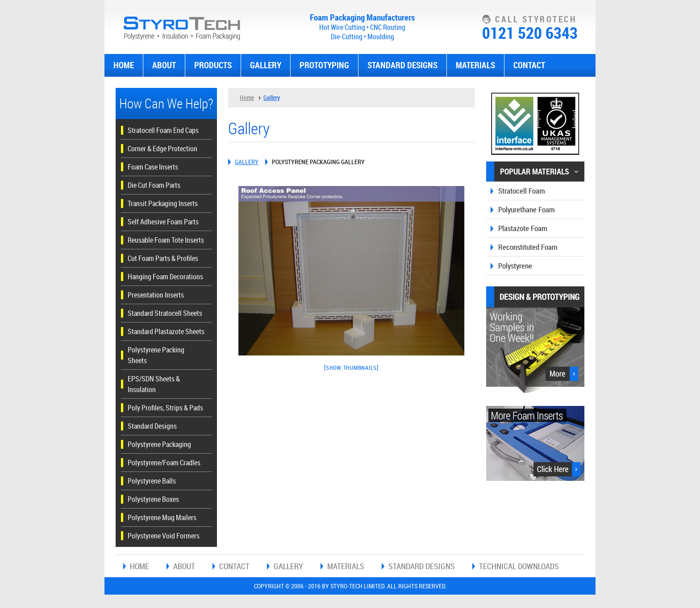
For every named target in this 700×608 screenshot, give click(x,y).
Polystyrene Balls (152, 481)
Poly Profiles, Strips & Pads (165, 408)
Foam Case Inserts (153, 167)
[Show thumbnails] (351, 368)
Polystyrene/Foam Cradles (164, 463)
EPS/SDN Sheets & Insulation (154, 384)
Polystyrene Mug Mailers (162, 517)
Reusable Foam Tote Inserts (166, 240)
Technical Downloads (519, 566)
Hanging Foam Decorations (165, 277)
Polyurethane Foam (527, 209)
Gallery (266, 65)
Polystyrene (515, 266)
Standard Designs (402, 65)
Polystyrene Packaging (159, 444)
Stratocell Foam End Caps (163, 130)
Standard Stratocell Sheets (165, 313)
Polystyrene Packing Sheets (156, 355)
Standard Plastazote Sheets (166, 331)
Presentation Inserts (156, 295)
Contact (529, 65)
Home (124, 65)
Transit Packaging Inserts (163, 203)
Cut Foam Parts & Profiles (163, 258)
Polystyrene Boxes (153, 499)
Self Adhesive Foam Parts (163, 222)
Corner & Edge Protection (162, 149)
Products (213, 65)
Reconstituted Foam (528, 247)
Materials (475, 65)
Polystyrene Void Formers (164, 536)
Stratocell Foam (522, 191)
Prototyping (324, 65)
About (164, 65)
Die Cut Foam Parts (154, 185)
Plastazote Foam (523, 228)
